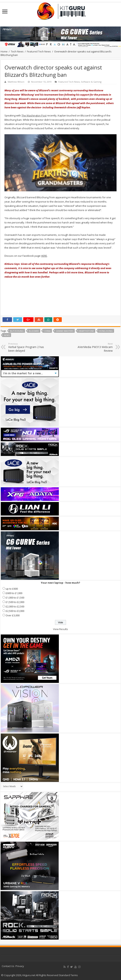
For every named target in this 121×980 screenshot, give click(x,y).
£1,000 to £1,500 (15, 598)
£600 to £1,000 (14, 593)
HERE (44, 256)
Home (4, 51)
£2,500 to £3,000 (15, 611)
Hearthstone (86, 331)
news (7, 335)
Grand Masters (65, 331)
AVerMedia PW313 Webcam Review (93, 347)
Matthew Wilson (16, 82)
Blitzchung (17, 331)
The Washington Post (34, 115)
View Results (60, 629)
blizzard (34, 331)
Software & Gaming (91, 82)
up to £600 (12, 589)
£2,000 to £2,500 (15, 606)
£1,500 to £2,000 (15, 602)
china (47, 331)
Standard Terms (68, 975)
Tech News (17, 51)
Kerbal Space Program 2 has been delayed (28, 347)
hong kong (106, 331)
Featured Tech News (39, 51)
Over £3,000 (13, 615)
